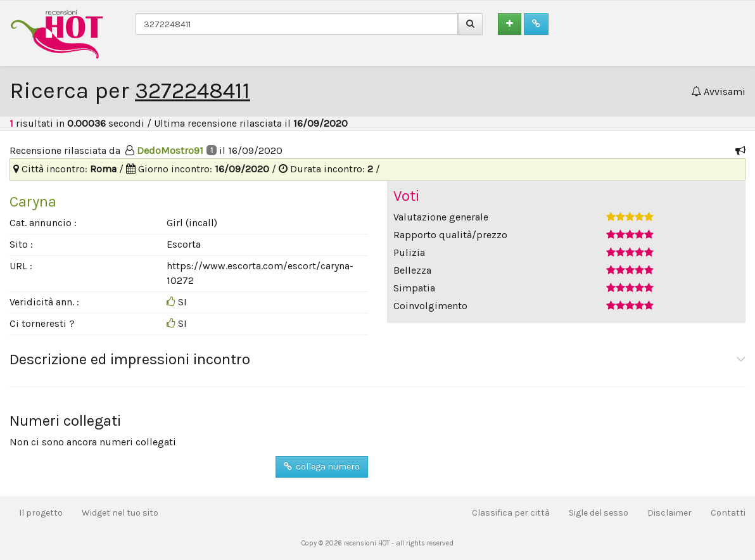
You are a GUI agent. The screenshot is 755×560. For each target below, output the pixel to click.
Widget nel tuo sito (120, 513)
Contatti (728, 513)
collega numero (322, 467)
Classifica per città (511, 513)
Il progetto (41, 513)
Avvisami (718, 92)
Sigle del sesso (599, 513)
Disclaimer (669, 513)
